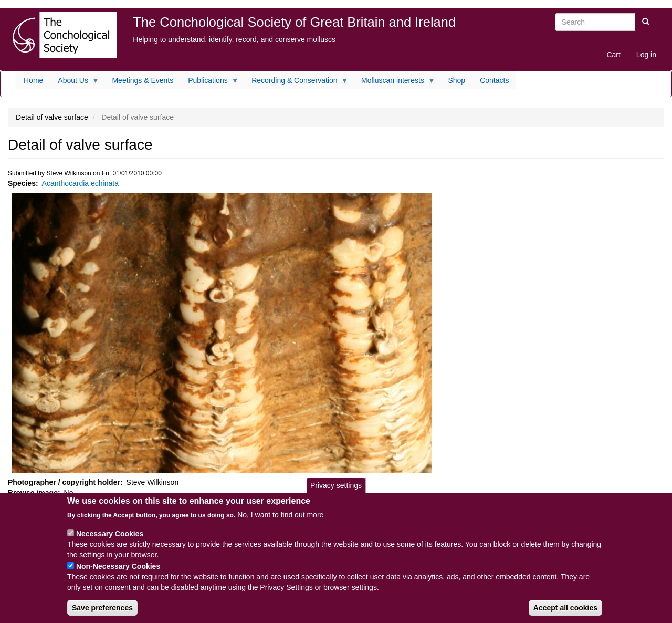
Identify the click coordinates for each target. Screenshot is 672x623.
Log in (646, 55)
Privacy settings (336, 493)
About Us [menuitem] (75, 83)
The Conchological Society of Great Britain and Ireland (294, 22)
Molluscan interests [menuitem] (395, 83)
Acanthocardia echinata (80, 183)
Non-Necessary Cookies (118, 574)
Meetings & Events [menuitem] (143, 80)
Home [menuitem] (33, 80)
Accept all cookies (565, 615)
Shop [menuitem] (456, 80)
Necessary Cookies (110, 541)
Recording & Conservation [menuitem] (296, 83)
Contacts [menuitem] (494, 80)
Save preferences (102, 615)
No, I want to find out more (280, 522)
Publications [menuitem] (210, 83)
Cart (613, 55)
